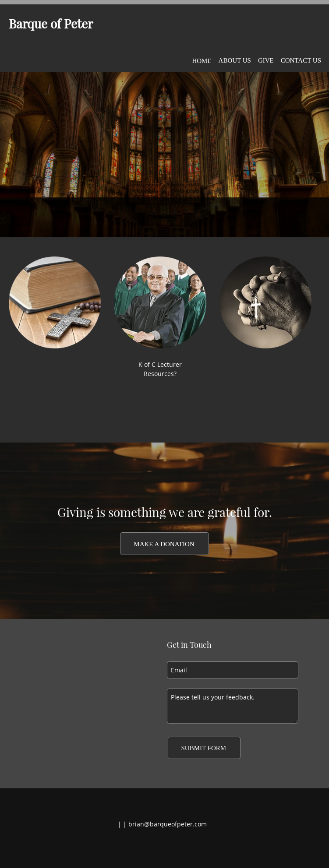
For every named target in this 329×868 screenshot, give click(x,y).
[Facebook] (149, 847)
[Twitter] (163, 847)
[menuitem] (202, 59)
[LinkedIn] (176, 847)
